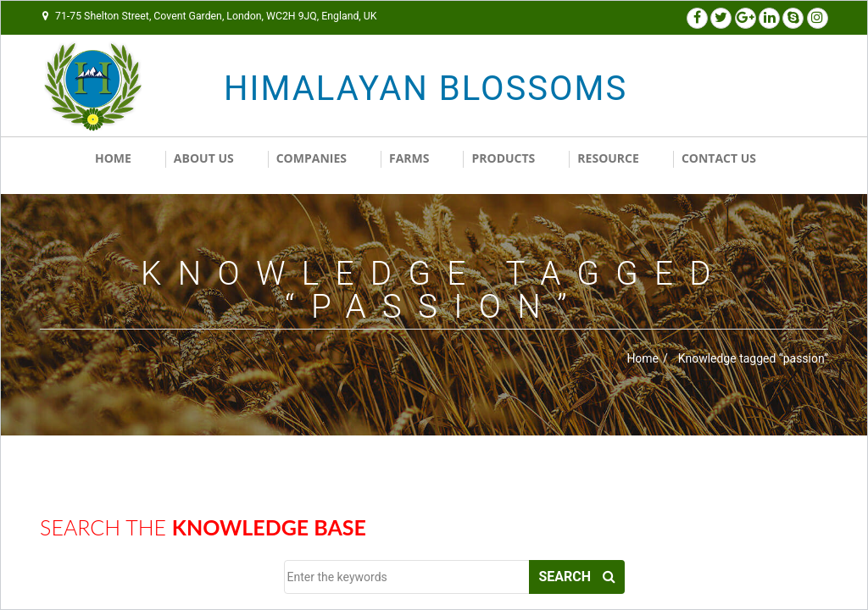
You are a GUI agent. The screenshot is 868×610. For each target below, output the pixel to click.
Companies (312, 163)
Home (113, 163)
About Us (204, 163)
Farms (409, 163)
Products (503, 163)
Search (577, 584)
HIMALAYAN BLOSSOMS (360, 89)
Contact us (719, 163)
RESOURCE (608, 163)
